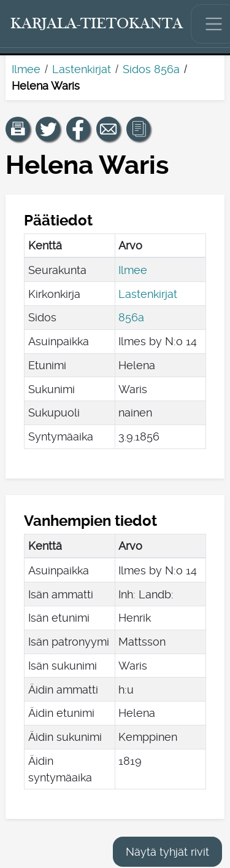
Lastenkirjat (82, 69)
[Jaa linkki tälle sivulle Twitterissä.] (48, 129)
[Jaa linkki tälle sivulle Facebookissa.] (79, 129)
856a (131, 317)
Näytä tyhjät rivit (167, 852)
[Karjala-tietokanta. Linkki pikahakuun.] (97, 24)
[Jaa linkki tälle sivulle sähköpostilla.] (109, 129)
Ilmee (26, 69)
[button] (18, 129)
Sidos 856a (151, 69)
